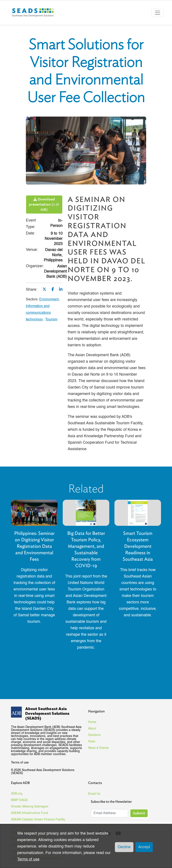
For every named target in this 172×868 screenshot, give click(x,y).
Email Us (94, 794)
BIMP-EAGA (19, 800)
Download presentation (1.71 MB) (44, 204)
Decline (124, 847)
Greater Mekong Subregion (30, 807)
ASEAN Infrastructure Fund (30, 813)
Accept (144, 847)
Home (92, 722)
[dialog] (86, 846)
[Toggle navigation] (158, 13)
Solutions (94, 735)
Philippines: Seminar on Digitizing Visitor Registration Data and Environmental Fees (34, 546)
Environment (49, 300)
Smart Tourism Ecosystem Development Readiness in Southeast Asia (138, 546)
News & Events (98, 748)
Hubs (92, 742)
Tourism (51, 320)
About (92, 729)
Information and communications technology (38, 313)
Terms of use (20, 763)
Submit (139, 813)
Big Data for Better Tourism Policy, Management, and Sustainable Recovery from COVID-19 (86, 549)
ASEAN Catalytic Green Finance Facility (38, 820)
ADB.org (17, 794)
